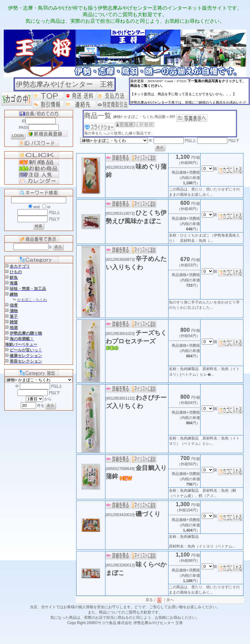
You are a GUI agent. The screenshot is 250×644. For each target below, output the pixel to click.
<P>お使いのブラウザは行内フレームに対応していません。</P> (189, 91)
